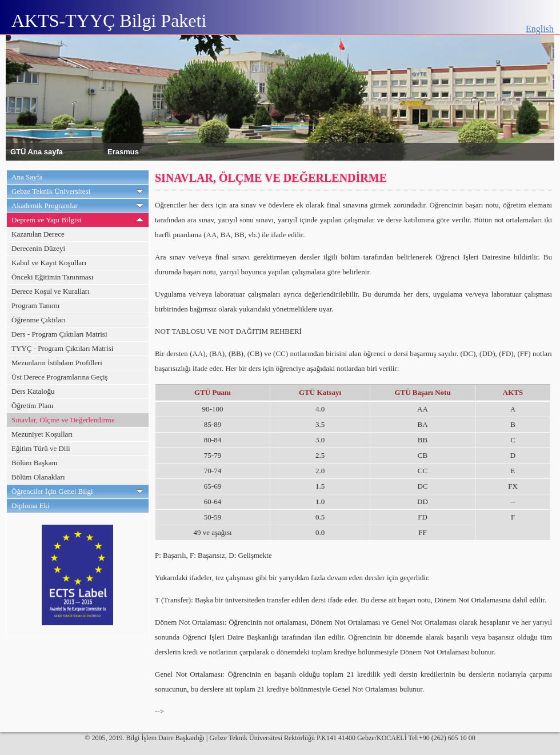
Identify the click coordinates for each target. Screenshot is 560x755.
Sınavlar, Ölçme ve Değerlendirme (63, 420)
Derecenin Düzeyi (38, 248)
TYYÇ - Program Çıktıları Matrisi (62, 348)
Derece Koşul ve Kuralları (51, 291)
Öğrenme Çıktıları (39, 320)
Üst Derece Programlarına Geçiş (60, 377)
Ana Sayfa (27, 177)
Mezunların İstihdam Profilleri (57, 363)
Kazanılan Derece (38, 234)
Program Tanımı (35, 305)
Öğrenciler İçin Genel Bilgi (52, 491)
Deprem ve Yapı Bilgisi (46, 220)
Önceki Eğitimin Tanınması (52, 277)
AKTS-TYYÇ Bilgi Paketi (109, 21)
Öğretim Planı (32, 406)
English (540, 29)
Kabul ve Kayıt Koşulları (49, 263)
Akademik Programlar (45, 205)
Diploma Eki (31, 506)
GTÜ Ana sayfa (37, 151)
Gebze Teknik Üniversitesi (51, 191)
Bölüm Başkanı (35, 463)
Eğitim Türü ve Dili (41, 448)
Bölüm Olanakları (38, 477)
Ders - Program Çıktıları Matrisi (59, 334)
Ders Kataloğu (33, 391)
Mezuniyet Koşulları (42, 434)
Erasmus (123, 151)
